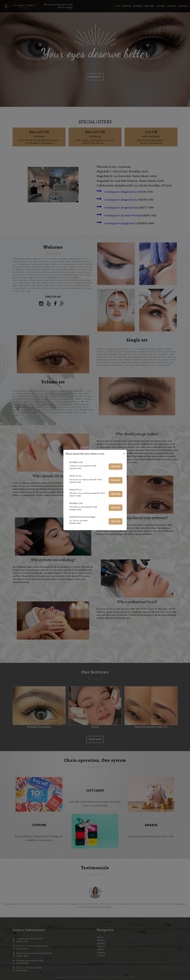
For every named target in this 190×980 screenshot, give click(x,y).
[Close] (124, 454)
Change (116, 467)
